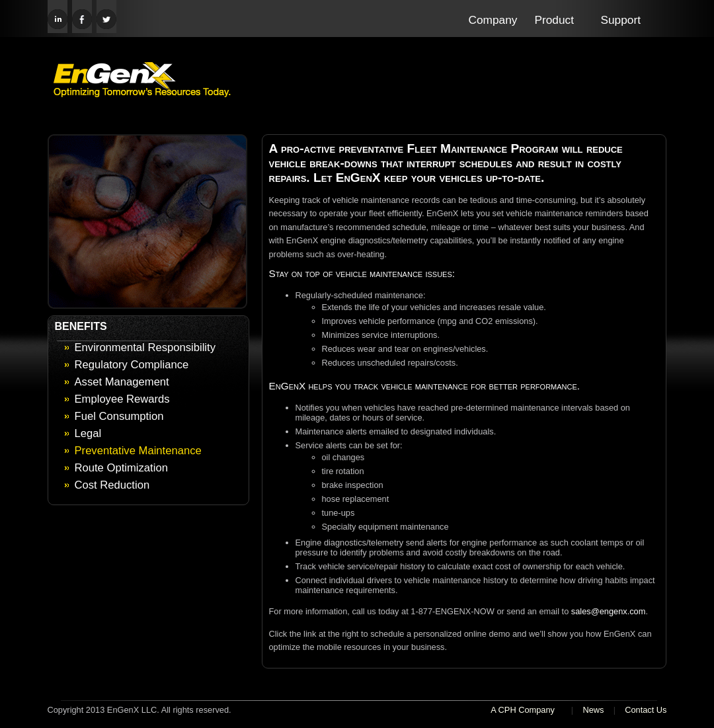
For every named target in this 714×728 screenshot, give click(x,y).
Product (555, 20)
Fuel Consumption (119, 416)
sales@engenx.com (609, 611)
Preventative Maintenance (138, 451)
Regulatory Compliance (132, 365)
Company (493, 20)
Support (621, 20)
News (593, 710)
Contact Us (646, 710)
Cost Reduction (112, 485)
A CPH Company (523, 710)
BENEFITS (81, 326)
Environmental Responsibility (145, 347)
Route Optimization (121, 468)
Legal (88, 433)
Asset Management (122, 382)
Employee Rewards (122, 399)
